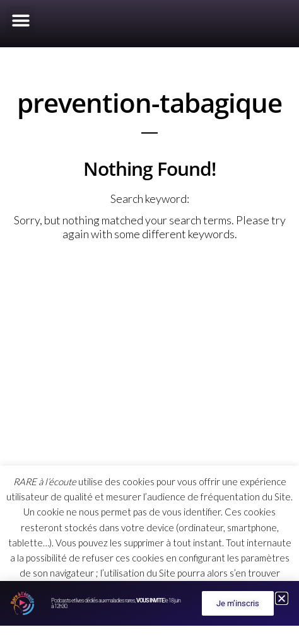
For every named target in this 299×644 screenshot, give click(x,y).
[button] (21, 20)
